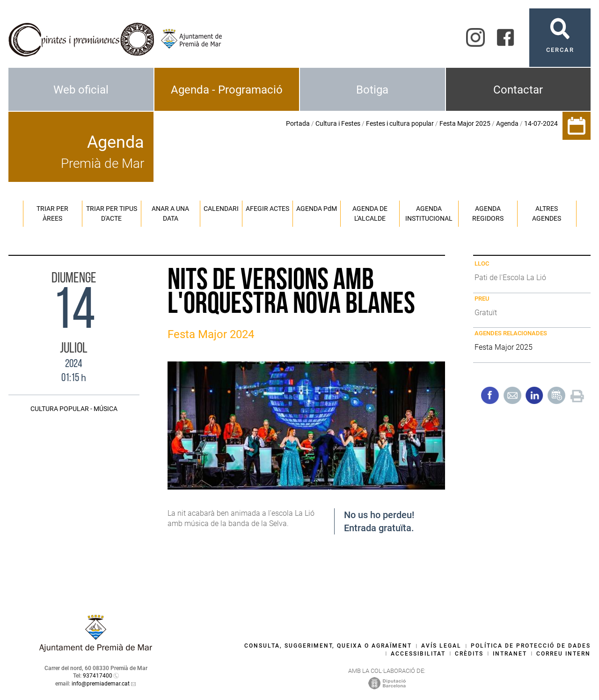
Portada (298, 123)
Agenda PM (317, 209)
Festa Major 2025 (465, 123)
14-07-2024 (541, 123)
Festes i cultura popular (400, 123)
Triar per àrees (52, 213)
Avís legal (441, 646)
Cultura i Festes (338, 123)
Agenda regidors (488, 213)
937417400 (98, 676)
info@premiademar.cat (101, 684)
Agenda (507, 123)
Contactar (518, 90)
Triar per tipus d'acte (112, 213)
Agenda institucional (429, 213)
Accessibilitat (418, 654)
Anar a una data (170, 213)
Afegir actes (267, 209)
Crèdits (469, 654)
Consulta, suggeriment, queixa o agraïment (328, 646)
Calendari (221, 209)
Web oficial (81, 90)
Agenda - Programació (227, 90)
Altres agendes (547, 213)
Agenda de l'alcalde (370, 213)
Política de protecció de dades (531, 646)
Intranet (510, 654)
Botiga (372, 90)
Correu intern (563, 654)
